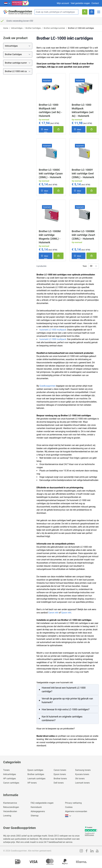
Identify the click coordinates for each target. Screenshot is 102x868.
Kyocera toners (82, 774)
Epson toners (60, 774)
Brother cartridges (36, 774)
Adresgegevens (38, 811)
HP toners (32, 783)
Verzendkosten (10, 811)
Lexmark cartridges (36, 779)
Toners (6, 770)
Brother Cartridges (33, 28)
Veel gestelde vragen (80, 3)
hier (53, 67)
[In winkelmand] (58, 129)
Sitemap (35, 816)
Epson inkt (66, 613)
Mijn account (63, 3)
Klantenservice (10, 803)
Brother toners (60, 779)
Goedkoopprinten (47, 386)
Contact (95, 3)
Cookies (69, 807)
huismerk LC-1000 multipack (53, 330)
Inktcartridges (17, 28)
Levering (7, 816)
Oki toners (80, 779)
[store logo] (18, 12)
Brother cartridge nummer (54, 28)
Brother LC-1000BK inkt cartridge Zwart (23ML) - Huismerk (83, 235)
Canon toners (60, 770)
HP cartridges (9, 779)
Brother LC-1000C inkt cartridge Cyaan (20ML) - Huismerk (51, 173)
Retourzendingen (11, 807)
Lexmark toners (82, 783)
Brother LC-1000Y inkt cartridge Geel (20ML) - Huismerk (83, 173)
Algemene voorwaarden (76, 811)
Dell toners (59, 783)
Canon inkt (53, 613)
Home (6, 28)
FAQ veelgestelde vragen (42, 803)
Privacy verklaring (73, 803)
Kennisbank (36, 807)
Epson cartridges (35, 770)
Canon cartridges (11, 783)
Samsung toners (83, 770)
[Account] (85, 12)
